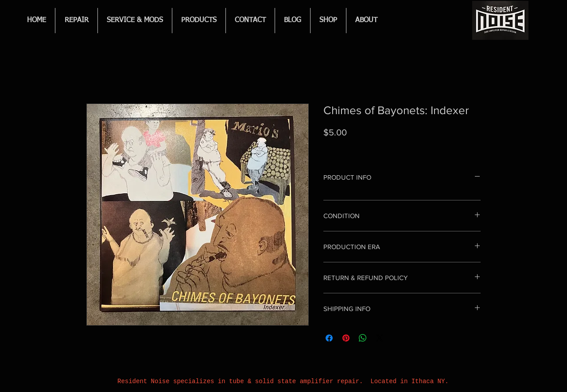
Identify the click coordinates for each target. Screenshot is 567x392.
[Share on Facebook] (329, 338)
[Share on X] (380, 338)
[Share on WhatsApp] (363, 338)
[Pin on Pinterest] (346, 338)
